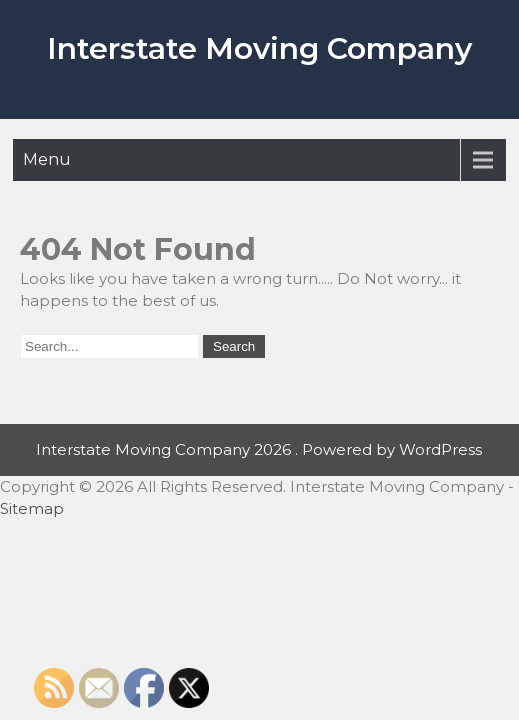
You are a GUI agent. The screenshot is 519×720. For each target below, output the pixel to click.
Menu (47, 159)
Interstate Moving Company (259, 48)
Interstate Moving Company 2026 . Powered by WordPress (259, 449)
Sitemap (32, 508)
